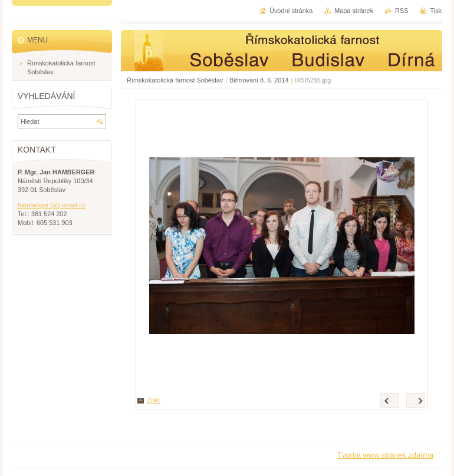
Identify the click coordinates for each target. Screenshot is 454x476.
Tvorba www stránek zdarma (385, 455)
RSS (402, 11)
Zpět (154, 400)
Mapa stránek (354, 11)
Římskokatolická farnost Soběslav (175, 80)
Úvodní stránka (291, 11)
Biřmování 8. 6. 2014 (259, 80)
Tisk (436, 11)
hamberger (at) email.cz (52, 205)
